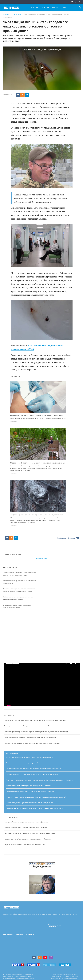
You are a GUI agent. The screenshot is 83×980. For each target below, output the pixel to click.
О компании (8, 934)
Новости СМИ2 (42, 558)
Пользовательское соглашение (54, 926)
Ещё (65, 8)
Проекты (45, 8)
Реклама (56, 8)
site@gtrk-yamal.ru (35, 914)
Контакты (30, 934)
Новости (34, 8)
